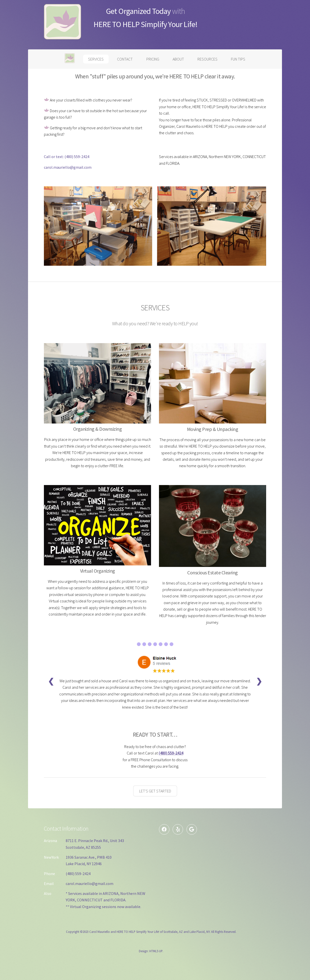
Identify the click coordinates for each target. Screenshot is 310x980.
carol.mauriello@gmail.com (68, 167)
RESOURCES (207, 59)
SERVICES (96, 59)
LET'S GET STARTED (155, 791)
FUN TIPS (238, 59)
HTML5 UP (156, 951)
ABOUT (178, 59)
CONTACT (125, 59)
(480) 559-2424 (77, 157)
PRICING (153, 59)
